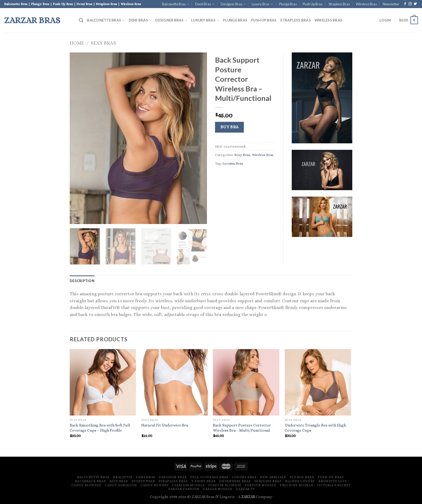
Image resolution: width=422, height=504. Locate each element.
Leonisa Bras (233, 163)
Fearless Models (188, 485)
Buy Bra (230, 127)
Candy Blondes (86, 485)
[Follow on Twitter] (415, 4)
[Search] (81, 20)
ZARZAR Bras (32, 20)
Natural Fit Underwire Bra (165, 425)
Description (82, 281)
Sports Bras (143, 481)
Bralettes (123, 477)
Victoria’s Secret (334, 485)
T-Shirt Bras (203, 481)
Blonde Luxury (300, 481)
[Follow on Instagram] (410, 4)
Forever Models (261, 485)
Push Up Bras (313, 4)
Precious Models (296, 485)
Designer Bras (233, 4)
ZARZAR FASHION (184, 489)
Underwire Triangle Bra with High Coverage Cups (315, 428)
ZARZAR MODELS (218, 489)
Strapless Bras (339, 4)
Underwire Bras (235, 481)
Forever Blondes (225, 485)
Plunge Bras (288, 4)
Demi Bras (205, 4)
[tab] (82, 281)
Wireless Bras (366, 4)
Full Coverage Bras (209, 477)
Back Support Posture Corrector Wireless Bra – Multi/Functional (242, 428)
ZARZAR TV (245, 489)
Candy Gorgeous (121, 485)
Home (77, 43)
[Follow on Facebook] (405, 4)
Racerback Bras (91, 481)
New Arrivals (273, 477)
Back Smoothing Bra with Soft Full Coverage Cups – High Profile (100, 428)
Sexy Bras (103, 43)
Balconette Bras (176, 4)
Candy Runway (154, 485)
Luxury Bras (262, 4)
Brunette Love (333, 481)
